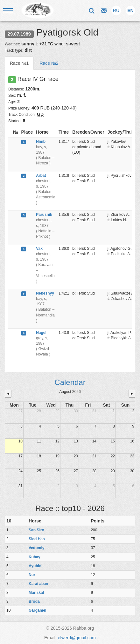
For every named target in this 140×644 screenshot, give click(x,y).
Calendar (70, 382)
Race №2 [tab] (49, 63)
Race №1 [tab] (19, 63)
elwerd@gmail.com (77, 638)
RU (116, 10)
